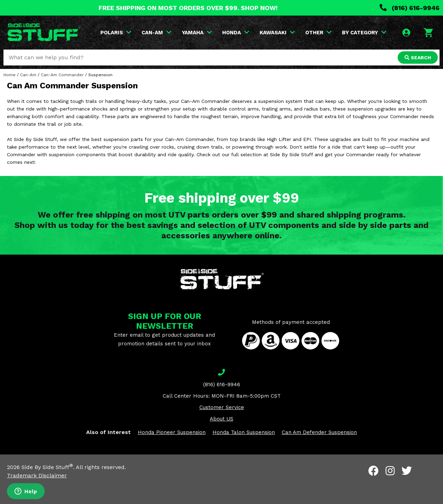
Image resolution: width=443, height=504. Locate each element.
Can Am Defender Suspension (319, 432)
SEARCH (418, 58)
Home (10, 75)
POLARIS (116, 33)
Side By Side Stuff (47, 467)
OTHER (318, 33)
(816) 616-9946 (410, 8)
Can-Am (28, 75)
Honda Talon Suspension (244, 432)
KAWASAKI (277, 33)
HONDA (236, 33)
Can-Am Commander (62, 75)
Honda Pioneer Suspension (172, 432)
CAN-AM (156, 33)
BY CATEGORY (364, 33)
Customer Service (222, 407)
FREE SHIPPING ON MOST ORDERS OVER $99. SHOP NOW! (188, 8)
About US (221, 419)
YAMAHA (197, 33)
